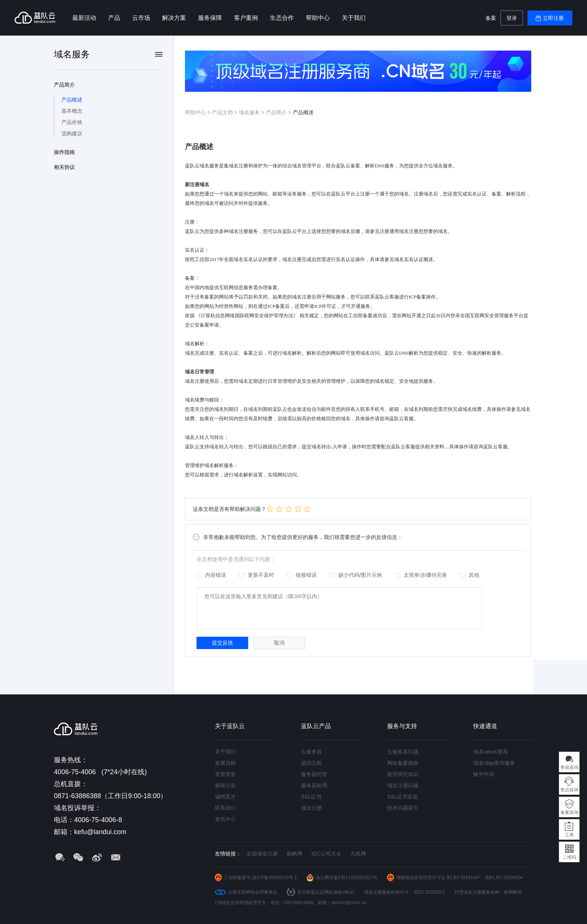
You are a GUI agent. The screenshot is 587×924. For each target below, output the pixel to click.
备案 (491, 18)
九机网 (358, 854)
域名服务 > (252, 112)
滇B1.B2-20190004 (504, 878)
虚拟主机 (311, 763)
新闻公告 (225, 785)
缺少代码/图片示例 (356, 575)
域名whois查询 (490, 752)
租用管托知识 (403, 774)
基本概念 (72, 111)
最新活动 (84, 18)
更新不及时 (257, 575)
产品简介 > (279, 112)
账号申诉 (484, 774)
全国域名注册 (262, 854)
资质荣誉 (225, 774)
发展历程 (225, 763)
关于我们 (354, 18)
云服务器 (311, 752)
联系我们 (225, 808)
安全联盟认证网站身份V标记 (326, 892)
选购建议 (72, 133)
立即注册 (553, 18)
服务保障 (210, 18)
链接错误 (302, 575)
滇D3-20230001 (429, 892)
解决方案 (174, 18)
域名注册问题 (403, 785)
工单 (569, 835)
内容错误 (211, 575)
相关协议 (64, 167)
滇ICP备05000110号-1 (274, 878)
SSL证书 (311, 797)
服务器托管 (314, 774)
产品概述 (72, 100)
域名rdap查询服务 (494, 763)
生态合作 (282, 18)
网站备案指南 (403, 763)
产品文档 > (225, 112)
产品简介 (64, 85)
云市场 (141, 18)
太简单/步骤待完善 (421, 575)
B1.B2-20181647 (463, 878)
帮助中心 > (198, 112)
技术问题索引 (403, 808)
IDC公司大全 (326, 854)
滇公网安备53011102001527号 (346, 878)
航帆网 (295, 854)
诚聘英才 (225, 797)
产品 (114, 18)
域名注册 (311, 808)
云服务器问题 (403, 752)
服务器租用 (314, 785)
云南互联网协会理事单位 (253, 892)
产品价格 (72, 122)
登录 (512, 18)
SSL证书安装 (402, 797)
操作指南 (64, 152)
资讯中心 (225, 819)
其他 (470, 575)
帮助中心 (318, 18)
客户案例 (246, 18)
